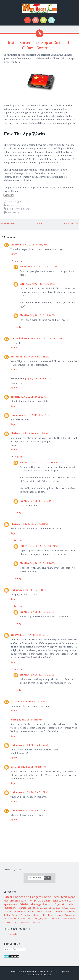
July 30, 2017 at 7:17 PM (35, 792)
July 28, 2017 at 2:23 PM (43, 675)
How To (32, 901)
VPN (21, 915)
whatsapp (35, 904)
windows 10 (28, 918)
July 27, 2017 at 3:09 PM (35, 524)
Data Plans (44, 901)
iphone (52, 908)
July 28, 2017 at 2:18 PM (43, 315)
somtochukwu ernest (23, 338)
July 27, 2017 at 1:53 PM (35, 433)
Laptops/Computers (13, 918)
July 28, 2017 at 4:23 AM (30, 720)
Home (40, 223)
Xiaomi (16, 911)
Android (64, 901)
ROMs (65, 919)
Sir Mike (25, 315)
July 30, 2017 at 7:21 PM (35, 810)
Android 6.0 (36, 915)
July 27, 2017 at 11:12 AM (38, 378)
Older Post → (71, 223)
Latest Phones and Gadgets (22, 897)
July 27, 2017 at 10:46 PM (35, 635)
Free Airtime (62, 908)
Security (12, 209)
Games (23, 908)
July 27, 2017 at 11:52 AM (34, 397)
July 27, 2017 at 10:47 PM (45, 546)
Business (36, 911)
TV (74, 911)
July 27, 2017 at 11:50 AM (44, 266)
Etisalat (24, 904)
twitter (27, 915)
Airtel (72, 901)
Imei (45, 915)
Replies (18, 261)
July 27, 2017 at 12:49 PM (37, 415)
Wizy (40, 975)
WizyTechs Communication (39, 972)
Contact (58, 972)
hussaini (25, 266)
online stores (25, 911)
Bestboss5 (16, 357)
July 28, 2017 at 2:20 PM (43, 563)
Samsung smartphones (13, 922)
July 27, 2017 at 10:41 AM (36, 357)
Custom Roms (27, 922)
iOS (46, 908)
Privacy (47, 975)
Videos (31, 908)
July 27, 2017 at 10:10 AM (49, 338)
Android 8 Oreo (38, 922)
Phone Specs (51, 897)
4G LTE (44, 911)
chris (13, 720)
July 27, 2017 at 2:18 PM (44, 284)
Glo (64, 904)
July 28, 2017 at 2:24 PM (34, 767)
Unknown (16, 590)
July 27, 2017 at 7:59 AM (35, 245)
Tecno (55, 901)
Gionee (40, 908)
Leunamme (17, 415)
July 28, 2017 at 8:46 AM (35, 745)
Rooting (7, 915)
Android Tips (56, 919)
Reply (14, 254)
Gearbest (72, 919)
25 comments (15, 213)
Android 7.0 (70, 915)
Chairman (16, 433)
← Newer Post (8, 223)
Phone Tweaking (56, 915)
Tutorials (8, 911)
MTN (24, 901)
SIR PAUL (16, 245)
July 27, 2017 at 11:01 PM (45, 462)
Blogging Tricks (42, 918)
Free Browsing (12, 901)
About (66, 972)
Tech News (23, 209)
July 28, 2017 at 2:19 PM (43, 501)
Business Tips (51, 904)
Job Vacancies (54, 911)
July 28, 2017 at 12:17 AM (33, 701)
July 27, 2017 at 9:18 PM (35, 590)
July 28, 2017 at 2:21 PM (43, 612)
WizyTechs (13, 205)
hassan (15, 701)
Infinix (73, 908)
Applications (10, 904)
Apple (15, 915)
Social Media (67, 911)
